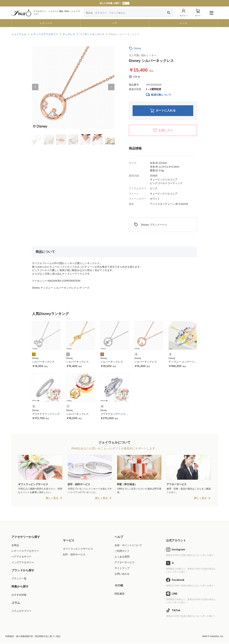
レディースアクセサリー (25, 552)
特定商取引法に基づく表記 (48, 637)
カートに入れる (163, 111)
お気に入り (163, 131)
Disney (137, 48)
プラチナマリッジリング (46, 414)
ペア (115, 23)
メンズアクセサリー (23, 563)
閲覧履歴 (120, 594)
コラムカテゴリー (21, 612)
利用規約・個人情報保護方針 (19, 637)
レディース (46, 23)
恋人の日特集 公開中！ (114, 3)
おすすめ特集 (19, 596)
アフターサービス (125, 563)
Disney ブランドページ (151, 225)
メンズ (183, 23)
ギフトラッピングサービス (78, 549)
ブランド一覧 (19, 579)
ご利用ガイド (122, 552)
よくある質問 (122, 557)
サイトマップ (122, 569)
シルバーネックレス (43, 362)
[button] (35, 87)
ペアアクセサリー (21, 557)
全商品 (15, 546)
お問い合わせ (122, 575)
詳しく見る (52, 499)
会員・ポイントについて (128, 546)
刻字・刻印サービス (74, 555)
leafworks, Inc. (217, 637)
